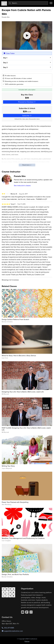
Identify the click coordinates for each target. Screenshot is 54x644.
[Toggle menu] (51, 3)
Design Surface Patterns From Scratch (15, 319)
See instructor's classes (22, 185)
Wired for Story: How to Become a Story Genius (19, 356)
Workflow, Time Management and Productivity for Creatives (23, 538)
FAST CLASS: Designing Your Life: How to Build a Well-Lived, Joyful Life (26, 429)
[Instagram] (31, 612)
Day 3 (5, 67)
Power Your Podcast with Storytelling (15, 502)
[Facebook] (27, 612)
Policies (27, 641)
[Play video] (27, 36)
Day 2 (5, 63)
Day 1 (5, 58)
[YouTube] (23, 612)
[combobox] (28, 3)
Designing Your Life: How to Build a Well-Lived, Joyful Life (23, 392)
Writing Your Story (8, 466)
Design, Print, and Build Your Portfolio (15, 574)
